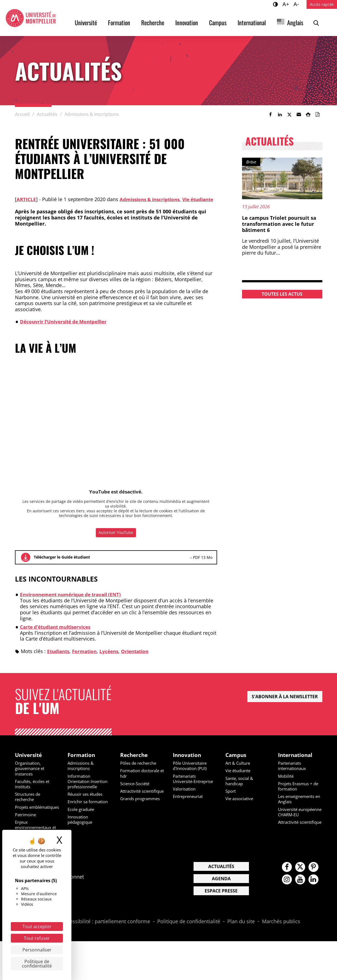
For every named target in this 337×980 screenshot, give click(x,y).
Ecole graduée (82, 816)
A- (297, 4)
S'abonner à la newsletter (285, 702)
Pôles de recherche (140, 770)
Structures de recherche (29, 803)
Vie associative (241, 805)
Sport (231, 798)
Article (26, 199)
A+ (287, 4)
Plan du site (241, 944)
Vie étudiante (239, 777)
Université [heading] (29, 761)
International (252, 22)
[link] (271, 114)
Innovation (187, 22)
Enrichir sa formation (90, 808)
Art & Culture (239, 770)
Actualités (221, 889)
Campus (218, 22)
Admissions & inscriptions (152, 199)
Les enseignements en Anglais (298, 806)
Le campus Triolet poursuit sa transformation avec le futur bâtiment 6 (279, 224)
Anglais (295, 22)
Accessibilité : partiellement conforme (106, 944)
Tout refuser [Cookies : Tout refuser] (37, 938)
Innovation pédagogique (81, 826)
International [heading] (296, 761)
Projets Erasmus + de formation (300, 793)
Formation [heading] (82, 761)
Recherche (153, 22)
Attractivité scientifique (132, 800)
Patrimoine (27, 827)
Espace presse (221, 913)
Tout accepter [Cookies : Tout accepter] (37, 927)
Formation (119, 22)
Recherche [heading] (135, 761)
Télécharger (26, 563)
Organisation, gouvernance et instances (31, 775)
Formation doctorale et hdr (142, 780)
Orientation (141, 657)
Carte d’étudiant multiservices (58, 633)
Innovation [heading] (188, 761)
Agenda (221, 901)
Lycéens (113, 657)
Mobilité (286, 783)
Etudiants (59, 657)
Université (86, 22)
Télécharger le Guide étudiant (62, 563)
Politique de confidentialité (189, 944)
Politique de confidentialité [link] (37, 964)
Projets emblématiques (31, 816)
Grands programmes (142, 810)
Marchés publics (281, 944)
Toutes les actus (282, 294)
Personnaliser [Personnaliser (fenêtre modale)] (37, 950)
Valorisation (185, 801)
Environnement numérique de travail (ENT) (74, 600)
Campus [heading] (237, 761)
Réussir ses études (87, 801)
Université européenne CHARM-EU (300, 821)
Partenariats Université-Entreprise (186, 788)
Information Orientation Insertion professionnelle (90, 788)
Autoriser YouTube (116, 538)
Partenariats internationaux (294, 772)
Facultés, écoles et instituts (34, 791)
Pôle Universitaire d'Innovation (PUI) (191, 772)
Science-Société (136, 790)
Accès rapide (322, 4)
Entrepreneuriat (190, 808)
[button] (299, 114)
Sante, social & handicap (241, 788)
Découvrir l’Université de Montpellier (67, 327)
